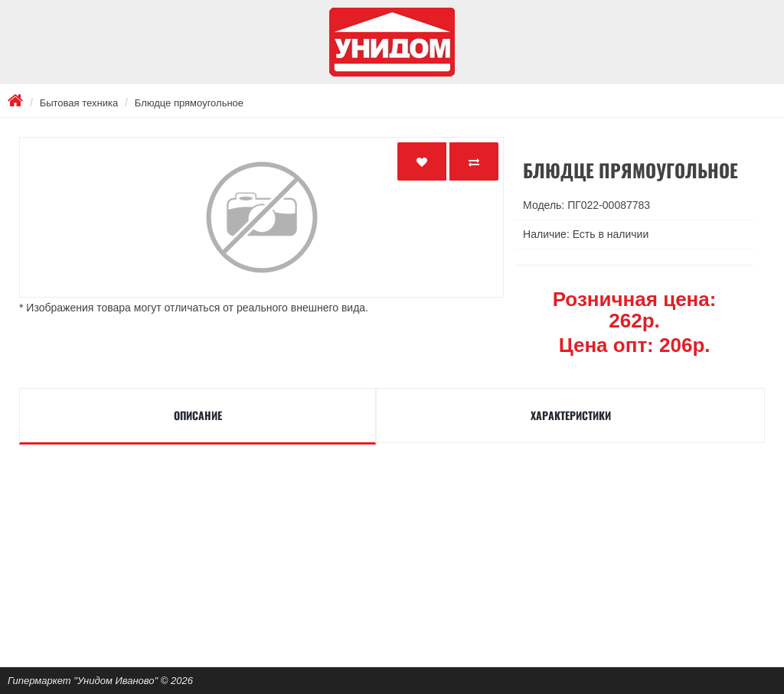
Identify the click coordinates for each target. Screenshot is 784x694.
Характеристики (571, 415)
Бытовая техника (79, 103)
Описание (198, 415)
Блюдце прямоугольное (189, 103)
